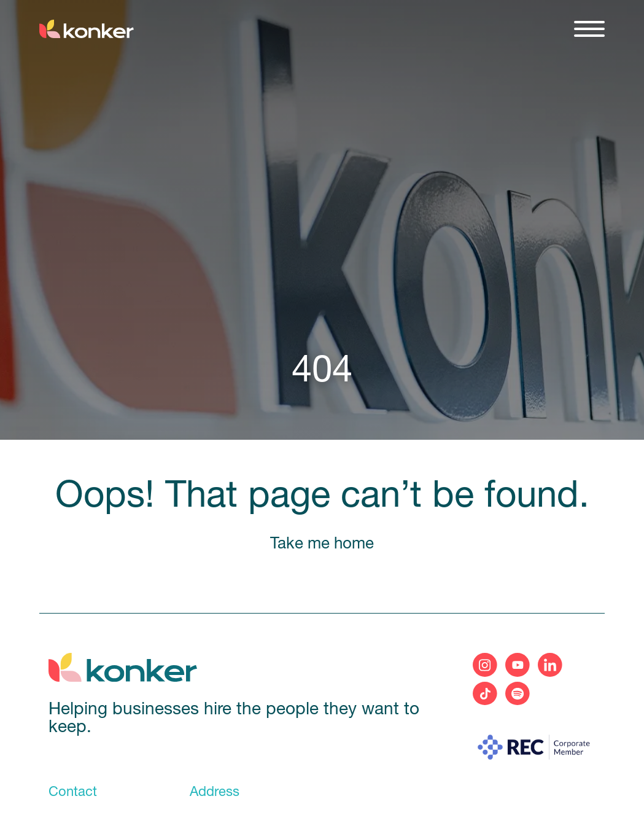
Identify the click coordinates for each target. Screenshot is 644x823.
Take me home (322, 544)
